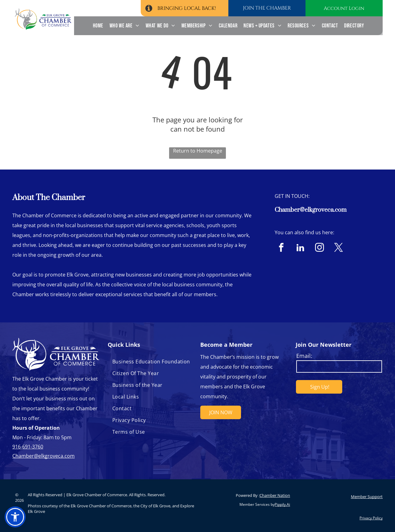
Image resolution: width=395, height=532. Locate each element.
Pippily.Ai (282, 504)
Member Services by (257, 504)
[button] (15, 517)
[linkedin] (300, 248)
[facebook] (281, 248)
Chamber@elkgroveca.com (311, 210)
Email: (304, 356)
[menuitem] (98, 26)
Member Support (367, 497)
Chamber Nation (275, 495)
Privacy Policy (371, 518)
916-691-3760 (28, 447)
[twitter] (339, 248)
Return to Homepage (198, 151)
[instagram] (320, 248)
